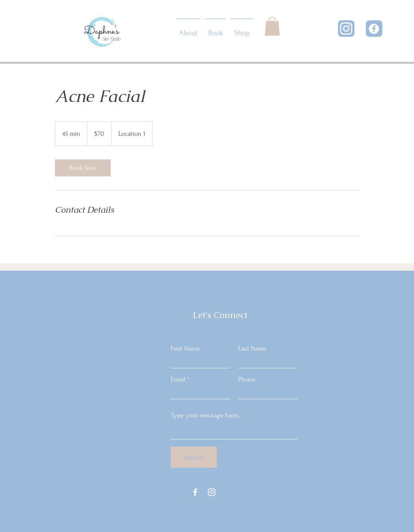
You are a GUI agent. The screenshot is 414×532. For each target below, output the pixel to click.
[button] (272, 26)
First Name (185, 348)
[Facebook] (374, 29)
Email (178, 379)
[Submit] (194, 457)
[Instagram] (346, 29)
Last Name (252, 348)
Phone (247, 379)
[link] (83, 168)
